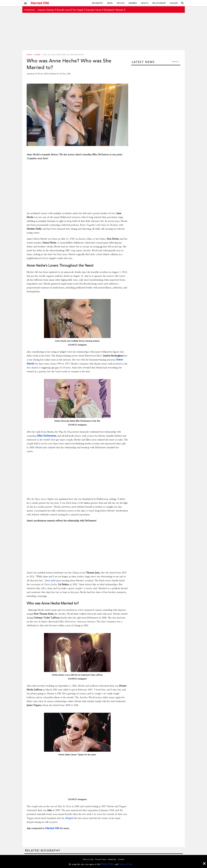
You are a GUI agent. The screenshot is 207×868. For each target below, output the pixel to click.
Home (29, 55)
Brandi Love (63, 10)
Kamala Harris (94, 10)
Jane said (50, 580)
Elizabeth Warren (114, 10)
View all (175, 62)
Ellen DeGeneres (47, 436)
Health (145, 3)
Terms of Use (126, 864)
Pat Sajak (78, 10)
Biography (98, 3)
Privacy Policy (108, 864)
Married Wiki (40, 3)
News (110, 3)
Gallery (174, 3)
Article (121, 3)
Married (133, 3)
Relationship (159, 3)
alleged (69, 818)
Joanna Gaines (46, 10)
